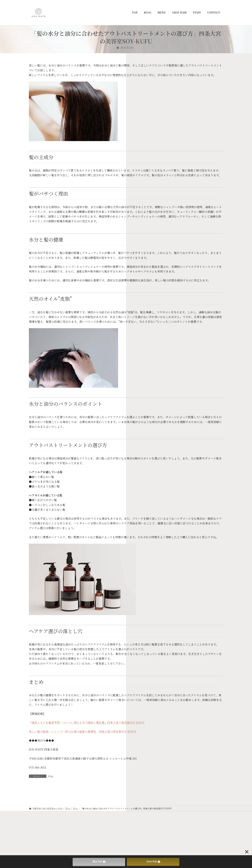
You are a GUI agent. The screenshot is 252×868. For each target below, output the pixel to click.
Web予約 (153, 862)
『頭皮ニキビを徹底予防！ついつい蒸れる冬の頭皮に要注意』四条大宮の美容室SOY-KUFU (87, 723)
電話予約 (99, 862)
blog (50, 776)
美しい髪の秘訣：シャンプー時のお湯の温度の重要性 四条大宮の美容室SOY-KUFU (82, 732)
